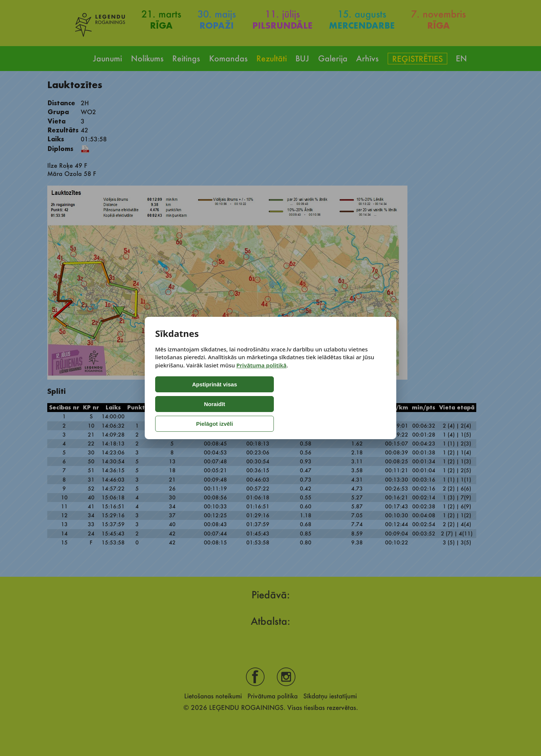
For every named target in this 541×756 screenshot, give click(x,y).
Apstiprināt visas (186, 404)
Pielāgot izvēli (314, 404)
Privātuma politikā (261, 385)
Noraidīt (251, 404)
